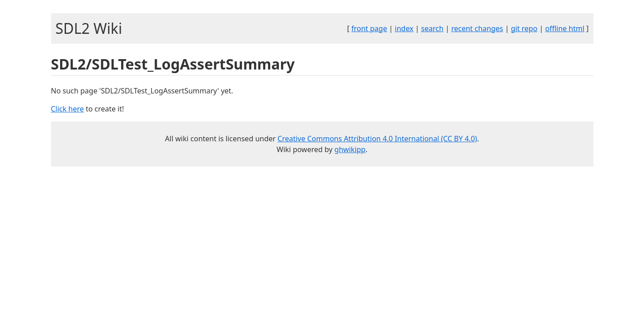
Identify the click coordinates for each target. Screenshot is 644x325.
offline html (565, 28)
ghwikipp (350, 149)
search (432, 28)
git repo (524, 28)
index (404, 28)
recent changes (477, 28)
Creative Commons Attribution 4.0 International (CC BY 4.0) (377, 139)
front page (369, 28)
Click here (68, 109)
